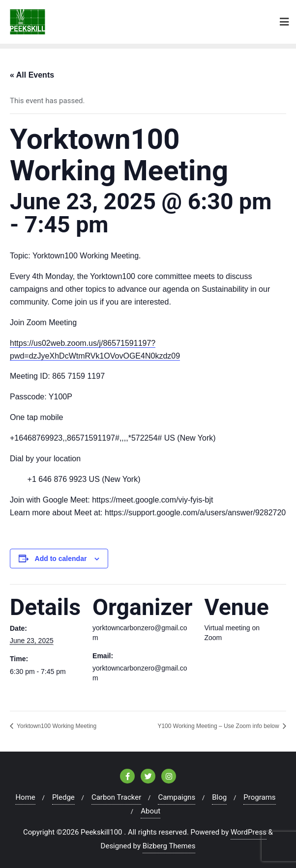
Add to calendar (61, 559)
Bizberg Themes (169, 846)
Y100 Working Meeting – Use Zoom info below (219, 726)
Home (25, 797)
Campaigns (177, 797)
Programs (259, 797)
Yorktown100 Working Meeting (56, 726)
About (150, 811)
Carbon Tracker (116, 797)
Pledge (63, 797)
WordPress (249, 832)
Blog (219, 797)
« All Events (32, 75)
